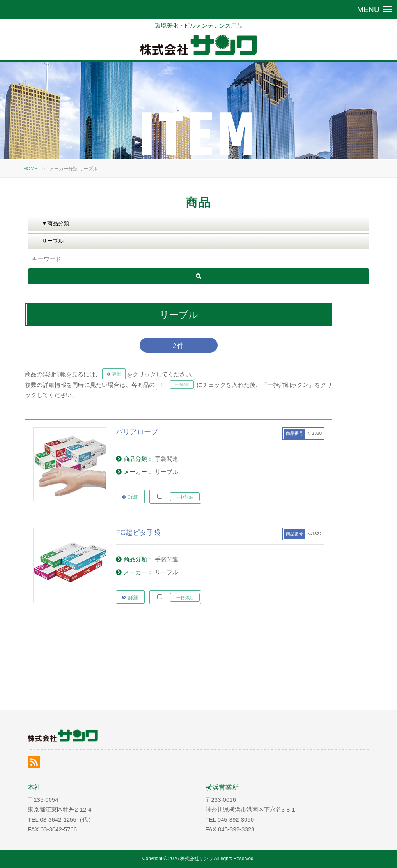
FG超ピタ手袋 (138, 533)
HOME (30, 169)
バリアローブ (137, 432)
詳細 (133, 497)
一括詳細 (185, 497)
